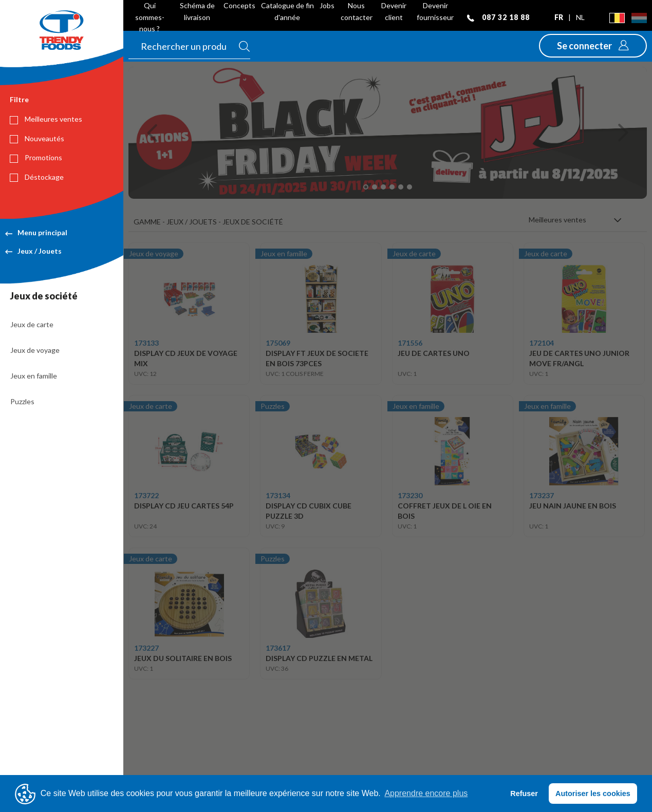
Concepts (239, 5)
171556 (410, 343)
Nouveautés (37, 139)
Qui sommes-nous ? (150, 17)
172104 (542, 343)
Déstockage (37, 177)
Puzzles (22, 401)
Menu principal (36, 232)
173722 (146, 495)
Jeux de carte (32, 324)
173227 (146, 648)
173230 (410, 495)
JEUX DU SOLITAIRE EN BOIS (183, 658)
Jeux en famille (34, 376)
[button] (593, 46)
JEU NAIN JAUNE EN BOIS (573, 506)
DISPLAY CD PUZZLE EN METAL (319, 658)
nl (580, 17)
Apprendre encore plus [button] (426, 793)
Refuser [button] (524, 794)
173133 (146, 343)
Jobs (327, 5)
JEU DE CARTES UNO (434, 353)
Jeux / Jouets (33, 251)
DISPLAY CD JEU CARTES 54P (184, 506)
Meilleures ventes (46, 119)
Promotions (36, 158)
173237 (542, 495)
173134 (278, 495)
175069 (278, 343)
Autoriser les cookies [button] (593, 794)
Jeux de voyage (35, 350)
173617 (278, 648)
